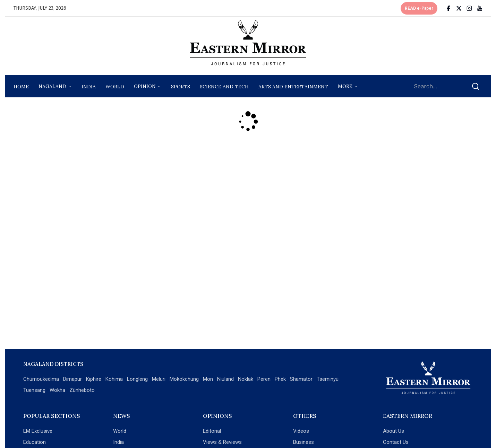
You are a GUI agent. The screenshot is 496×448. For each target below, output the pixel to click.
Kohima (114, 379)
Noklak (246, 379)
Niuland (225, 379)
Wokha (57, 390)
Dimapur (72, 379)
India (89, 87)
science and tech (224, 87)
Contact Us (396, 442)
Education (35, 442)
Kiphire (94, 379)
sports (181, 87)
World (115, 87)
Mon (208, 379)
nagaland (52, 86)
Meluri (159, 379)
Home (21, 87)
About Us (394, 431)
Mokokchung (184, 379)
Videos (301, 431)
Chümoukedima (41, 379)
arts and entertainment (293, 87)
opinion (145, 86)
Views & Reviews (222, 442)
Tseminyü (328, 379)
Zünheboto (82, 390)
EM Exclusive (38, 431)
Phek (280, 379)
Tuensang (34, 390)
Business (303, 442)
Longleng (137, 379)
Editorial (212, 431)
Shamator (301, 379)
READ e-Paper (419, 8)
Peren (264, 379)
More (345, 86)
